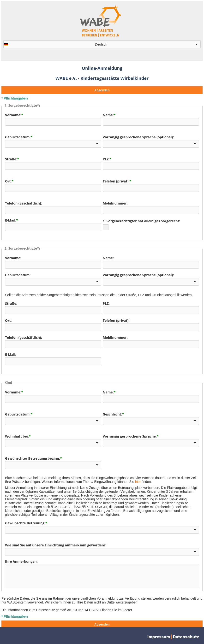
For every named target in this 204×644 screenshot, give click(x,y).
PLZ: (106, 159)
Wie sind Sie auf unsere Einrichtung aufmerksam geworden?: (56, 543)
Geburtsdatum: (18, 137)
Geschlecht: (112, 412)
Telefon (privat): (116, 181)
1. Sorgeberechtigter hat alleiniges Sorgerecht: (141, 221)
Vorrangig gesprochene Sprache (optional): (138, 137)
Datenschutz (186, 637)
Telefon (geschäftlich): (24, 203)
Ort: (8, 181)
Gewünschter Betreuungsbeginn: (33, 456)
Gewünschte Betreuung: (25, 521)
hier (138, 480)
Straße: (11, 159)
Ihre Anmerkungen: (21, 559)
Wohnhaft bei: (17, 434)
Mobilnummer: (115, 203)
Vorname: (13, 115)
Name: (108, 115)
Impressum (159, 637)
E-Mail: (11, 220)
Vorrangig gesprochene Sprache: (130, 434)
